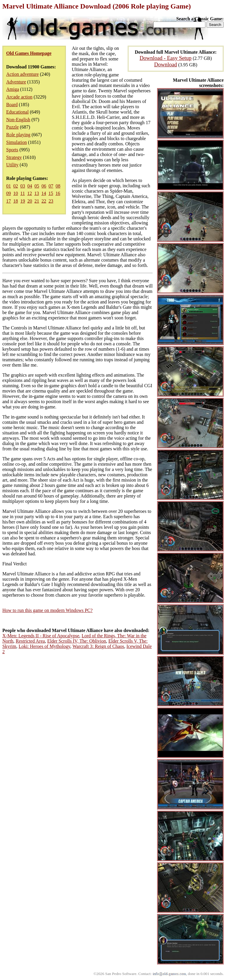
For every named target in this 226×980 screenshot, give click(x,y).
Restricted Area (30, 641)
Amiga (13, 89)
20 (30, 201)
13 (36, 193)
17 (9, 201)
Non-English (18, 120)
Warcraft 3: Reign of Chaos (98, 646)
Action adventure (23, 74)
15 (51, 193)
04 (30, 186)
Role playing (18, 135)
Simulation (16, 142)
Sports (12, 150)
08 (58, 186)
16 (58, 193)
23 (51, 201)
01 (9, 186)
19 (23, 201)
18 (16, 201)
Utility (12, 165)
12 (29, 193)
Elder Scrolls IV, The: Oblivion (77, 641)
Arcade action (19, 97)
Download (166, 64)
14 (44, 193)
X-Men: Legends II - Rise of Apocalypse (41, 636)
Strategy (14, 157)
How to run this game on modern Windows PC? (48, 610)
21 (37, 201)
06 (44, 186)
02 (16, 186)
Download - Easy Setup (166, 58)
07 (51, 186)
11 (23, 193)
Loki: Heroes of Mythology (44, 646)
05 (37, 186)
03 (23, 186)
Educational (17, 112)
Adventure (16, 82)
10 (16, 193)
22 (44, 201)
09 (9, 193)
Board (12, 105)
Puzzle (13, 127)
